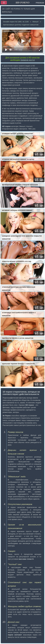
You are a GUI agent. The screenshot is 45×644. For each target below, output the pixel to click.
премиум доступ (28, 60)
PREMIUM (40, 3)
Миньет (36, 22)
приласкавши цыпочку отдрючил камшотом (21, 25)
